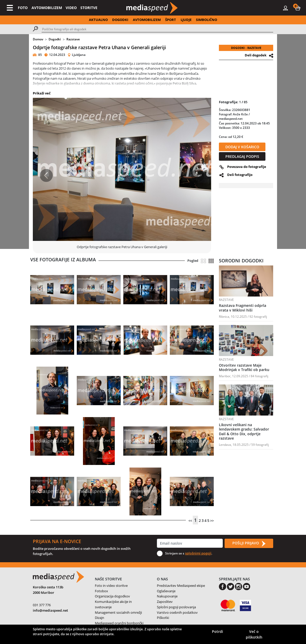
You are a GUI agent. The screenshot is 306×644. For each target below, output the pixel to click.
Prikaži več (42, 93)
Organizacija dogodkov (112, 596)
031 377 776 (42, 605)
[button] (298, 8)
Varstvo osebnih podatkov (177, 612)
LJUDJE (186, 20)
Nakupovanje (167, 596)
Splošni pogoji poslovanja (176, 607)
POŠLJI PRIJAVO (249, 543)
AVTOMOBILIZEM (47, 8)
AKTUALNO (98, 20)
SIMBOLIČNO (206, 20)
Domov (38, 39)
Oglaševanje (166, 591)
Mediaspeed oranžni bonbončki (119, 623)
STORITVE (89, 8)
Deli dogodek (256, 55)
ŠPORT (171, 20)
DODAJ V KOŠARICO (242, 147)
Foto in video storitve (111, 586)
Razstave (73, 39)
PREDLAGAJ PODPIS (242, 156)
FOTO (23, 8)
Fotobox (101, 591)
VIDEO (71, 8)
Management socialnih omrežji (118, 612)
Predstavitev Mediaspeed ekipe (181, 586)
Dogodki (55, 39)
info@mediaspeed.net (50, 610)
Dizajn (100, 618)
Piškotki (163, 618)
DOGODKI (120, 20)
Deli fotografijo (240, 175)
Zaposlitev (165, 602)
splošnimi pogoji (198, 553)
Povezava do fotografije (247, 167)
